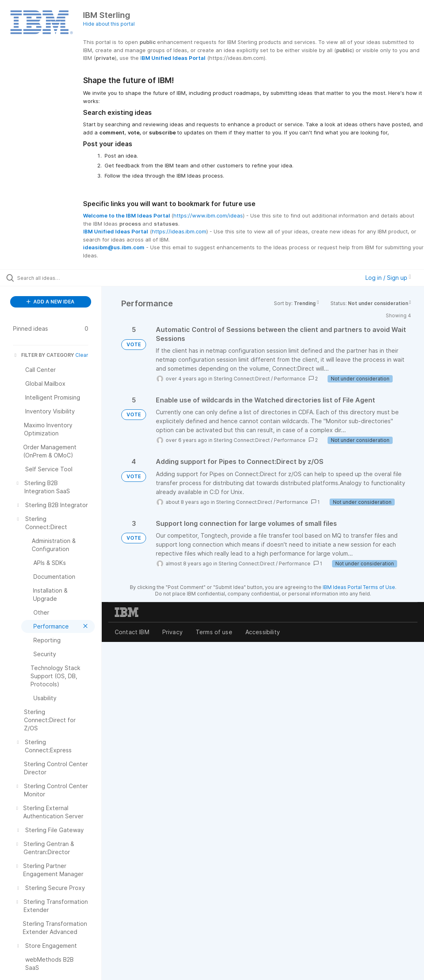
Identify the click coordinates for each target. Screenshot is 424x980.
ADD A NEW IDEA (50, 302)
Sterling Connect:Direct (242, 379)
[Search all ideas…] (55, 278)
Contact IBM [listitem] (132, 632)
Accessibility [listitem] (263, 632)
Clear (82, 355)
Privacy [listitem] (173, 632)
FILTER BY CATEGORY (44, 355)
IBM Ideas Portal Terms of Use (359, 587)
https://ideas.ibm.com (179, 231)
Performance (290, 379)
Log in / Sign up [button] (388, 278)
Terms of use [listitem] (214, 632)
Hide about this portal (109, 24)
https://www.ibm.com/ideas (208, 215)
